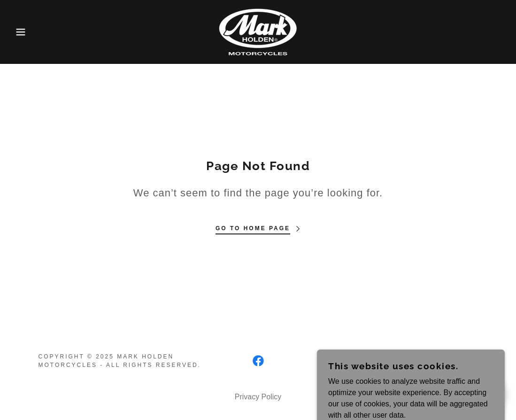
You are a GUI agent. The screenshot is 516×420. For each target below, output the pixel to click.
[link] (258, 31)
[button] (26, 32)
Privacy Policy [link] (258, 397)
